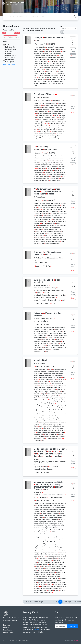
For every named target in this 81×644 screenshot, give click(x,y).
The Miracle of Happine (45, 94)
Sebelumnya (39, 602)
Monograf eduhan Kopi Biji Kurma (49, 38)
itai (73, 56)
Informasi (7, 625)
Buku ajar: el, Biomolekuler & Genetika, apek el (47, 254)
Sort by (62, 26)
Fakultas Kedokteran (10, 46)
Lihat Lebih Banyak (9, 65)
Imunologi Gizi (40, 360)
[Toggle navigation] (77, 3)
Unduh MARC (73, 51)
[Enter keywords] (61, 626)
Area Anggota (8, 632)
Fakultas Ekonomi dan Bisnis (11, 51)
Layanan (6, 627)
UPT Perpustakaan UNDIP (11, 57)
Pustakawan (8, 630)
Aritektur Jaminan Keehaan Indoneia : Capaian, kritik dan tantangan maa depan (47, 191)
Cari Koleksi (72, 626)
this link (36, 630)
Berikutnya (67, 602)
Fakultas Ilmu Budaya (10, 61)
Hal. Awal (28, 602)
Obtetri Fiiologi (41, 147)
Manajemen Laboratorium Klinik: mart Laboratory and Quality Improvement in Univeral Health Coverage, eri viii (48, 486)
